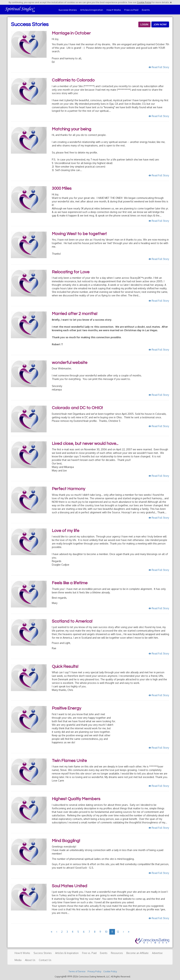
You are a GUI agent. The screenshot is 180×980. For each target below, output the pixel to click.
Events (146, 10)
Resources (117, 953)
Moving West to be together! (79, 234)
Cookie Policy (144, 2)
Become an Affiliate (137, 953)
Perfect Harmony (69, 489)
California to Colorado (73, 80)
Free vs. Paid (89, 953)
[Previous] (52, 932)
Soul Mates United (70, 886)
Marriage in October (71, 33)
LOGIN (144, 24)
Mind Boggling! (66, 841)
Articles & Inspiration (92, 10)
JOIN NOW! (160, 24)
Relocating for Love (71, 272)
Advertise (157, 953)
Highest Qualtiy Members (76, 799)
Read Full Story (159, 67)
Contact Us (45, 960)
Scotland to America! (72, 621)
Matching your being (72, 129)
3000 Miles (62, 188)
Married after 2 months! (75, 314)
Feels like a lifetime (70, 583)
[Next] (123, 932)
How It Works (114, 10)
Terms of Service (77, 971)
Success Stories (68, 10)
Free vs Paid (131, 10)
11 (112, 932)
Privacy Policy (94, 971)
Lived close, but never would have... (85, 444)
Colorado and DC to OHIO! (77, 408)
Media (18, 960)
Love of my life (66, 531)
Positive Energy (67, 708)
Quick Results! (65, 667)
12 (118, 932)
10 (106, 932)
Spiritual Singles (20, 9)
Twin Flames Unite (69, 761)
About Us (30, 960)
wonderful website (70, 363)
